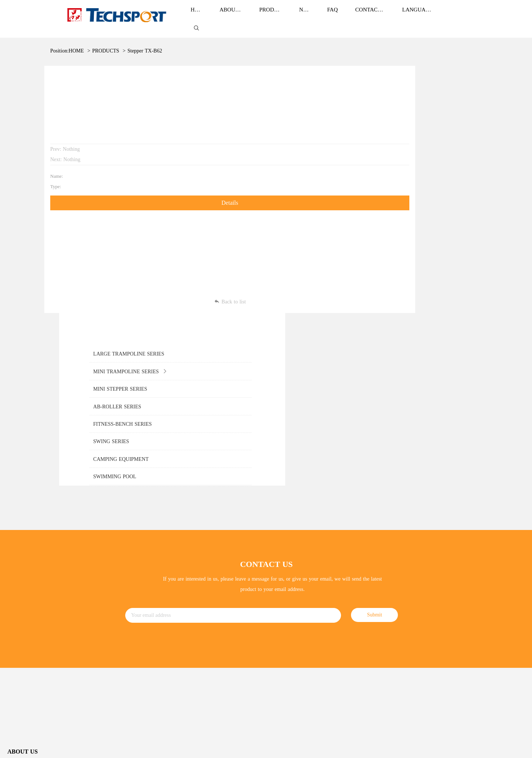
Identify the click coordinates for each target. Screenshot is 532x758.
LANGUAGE (418, 16)
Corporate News (283, 551)
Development (21, 593)
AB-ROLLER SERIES (161, 595)
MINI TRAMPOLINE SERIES (170, 565)
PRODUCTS (105, 43)
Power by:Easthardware (504, 747)
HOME (76, 43)
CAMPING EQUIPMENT (164, 640)
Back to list (205, 286)
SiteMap (458, 747)
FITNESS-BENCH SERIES (166, 610)
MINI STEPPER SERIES (164, 580)
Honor (14, 578)
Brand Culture (22, 563)
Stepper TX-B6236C (149, 43)
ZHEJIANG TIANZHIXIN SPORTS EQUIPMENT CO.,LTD (81, 747)
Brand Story (20, 548)
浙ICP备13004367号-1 (161, 747)
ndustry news (282, 566)
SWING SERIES (155, 626)
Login (475, 747)
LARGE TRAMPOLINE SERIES (172, 550)
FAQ (271, 581)
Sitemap (516, 720)
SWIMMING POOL (158, 655)
